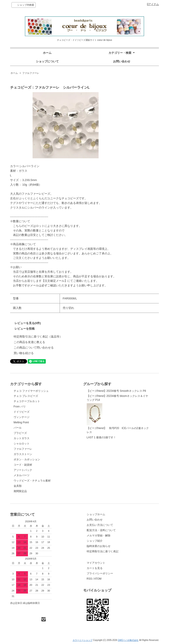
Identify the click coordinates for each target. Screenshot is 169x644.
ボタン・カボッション (27, 459)
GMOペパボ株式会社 (128, 640)
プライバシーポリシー (100, 573)
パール (18, 428)
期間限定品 (20, 491)
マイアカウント (96, 563)
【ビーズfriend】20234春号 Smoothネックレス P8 (116, 391)
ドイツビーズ (22, 412)
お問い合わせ (122, 61)
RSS (89, 579)
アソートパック (23, 470)
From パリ (20, 407)
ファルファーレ (31, 73)
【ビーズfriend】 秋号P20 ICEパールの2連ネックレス (118, 418)
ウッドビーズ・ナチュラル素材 (32, 481)
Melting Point (21, 422)
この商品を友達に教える (29, 342)
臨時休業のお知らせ (99, 546)
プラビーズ (20, 433)
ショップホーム (96, 514)
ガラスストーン (23, 454)
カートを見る (95, 568)
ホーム (47, 53)
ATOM (98, 579)
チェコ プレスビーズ (26, 396)
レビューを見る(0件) (28, 323)
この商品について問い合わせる (34, 348)
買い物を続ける (24, 353)
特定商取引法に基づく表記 (103, 551)
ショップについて (47, 61)
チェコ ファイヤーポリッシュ (31, 391)
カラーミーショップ (83, 640)
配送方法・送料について (101, 530)
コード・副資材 (23, 465)
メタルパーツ (22, 475)
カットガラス (22, 438)
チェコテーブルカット (27, 401)
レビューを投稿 (25, 329)
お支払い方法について (100, 525)
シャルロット (22, 444)
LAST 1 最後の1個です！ (101, 437)
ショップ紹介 (95, 541)
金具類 (18, 486)
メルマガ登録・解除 (99, 536)
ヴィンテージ (22, 417)
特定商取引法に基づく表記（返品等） (38, 337)
